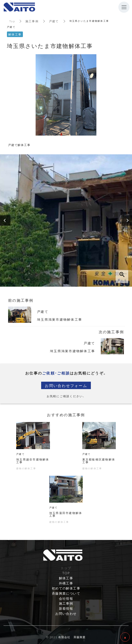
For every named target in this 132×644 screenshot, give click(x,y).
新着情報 (66, 608)
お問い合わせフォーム (66, 385)
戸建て (54, 21)
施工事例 (32, 21)
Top (12, 21)
